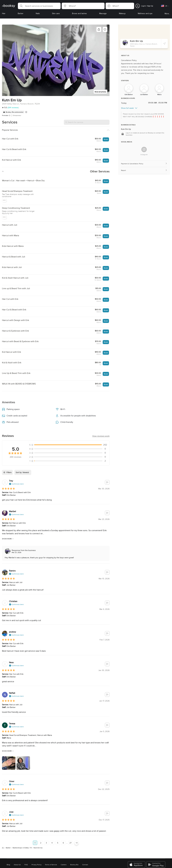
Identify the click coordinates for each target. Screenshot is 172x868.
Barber (8, 848)
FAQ (26, 865)
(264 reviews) (13, 108)
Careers (64, 865)
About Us (17, 865)
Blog (8, 865)
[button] (39, 6)
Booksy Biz (74, 865)
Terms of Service (51, 865)
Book (106, 139)
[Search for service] (87, 122)
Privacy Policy (37, 865)
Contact (85, 865)
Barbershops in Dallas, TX (22, 848)
